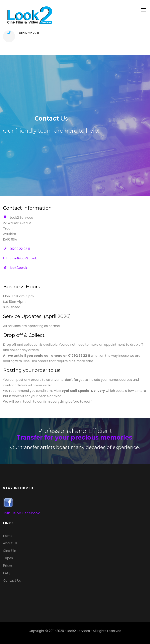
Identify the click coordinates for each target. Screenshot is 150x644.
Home (8, 536)
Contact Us (12, 581)
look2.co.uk (18, 268)
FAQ (6, 573)
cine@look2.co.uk (23, 258)
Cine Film (10, 551)
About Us (10, 543)
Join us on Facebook (21, 513)
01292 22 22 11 (29, 33)
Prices (8, 565)
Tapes (8, 558)
